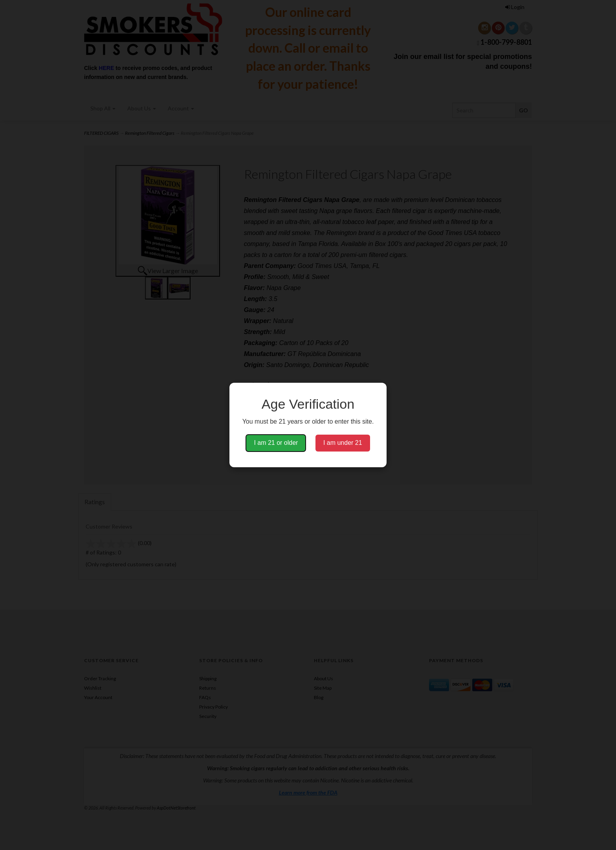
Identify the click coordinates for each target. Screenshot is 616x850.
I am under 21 (343, 443)
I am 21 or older (276, 443)
